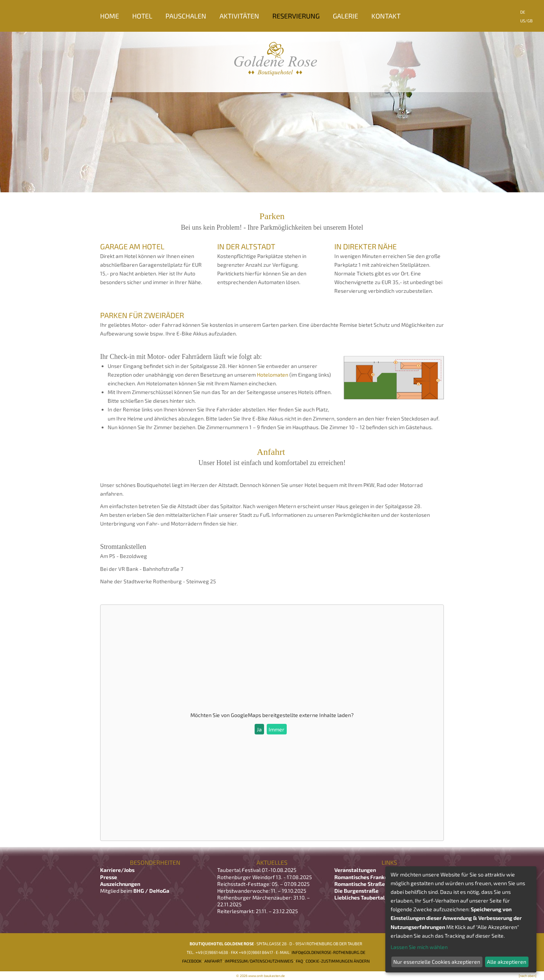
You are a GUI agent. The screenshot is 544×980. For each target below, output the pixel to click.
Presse (109, 877)
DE (523, 12)
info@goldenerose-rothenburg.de (328, 952)
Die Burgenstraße (356, 891)
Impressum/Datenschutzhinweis (259, 961)
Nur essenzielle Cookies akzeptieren (437, 962)
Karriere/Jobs (118, 870)
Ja (259, 729)
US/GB (526, 21)
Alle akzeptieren (507, 962)
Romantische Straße (360, 884)
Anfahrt (213, 961)
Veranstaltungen (355, 870)
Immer (277, 729)
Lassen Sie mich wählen (419, 947)
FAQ (299, 961)
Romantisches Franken (362, 877)
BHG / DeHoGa (151, 891)
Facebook (192, 961)
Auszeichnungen (120, 884)
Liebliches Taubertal (360, 897)
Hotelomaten (273, 375)
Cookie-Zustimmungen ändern (338, 961)
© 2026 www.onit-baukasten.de (260, 976)
